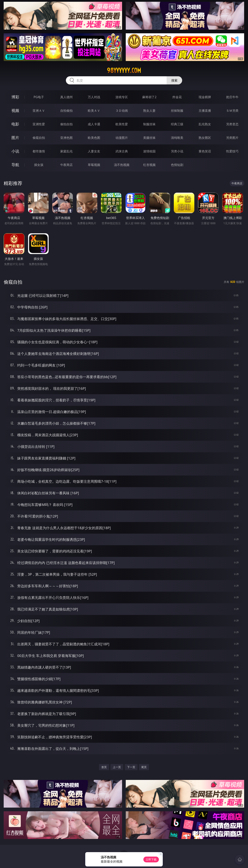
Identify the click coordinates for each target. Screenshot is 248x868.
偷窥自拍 (39, 138)
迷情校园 (149, 151)
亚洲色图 (66, 138)
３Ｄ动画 (122, 111)
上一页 (117, 767)
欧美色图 (94, 138)
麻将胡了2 (149, 97)
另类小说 (177, 151)
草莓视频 (94, 165)
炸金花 (177, 97)
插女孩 (39, 165)
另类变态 (232, 124)
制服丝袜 (149, 124)
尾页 (144, 767)
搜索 (174, 80)
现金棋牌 (205, 97)
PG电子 (39, 97)
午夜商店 (66, 165)
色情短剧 (177, 165)
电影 (15, 124)
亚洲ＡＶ (39, 111)
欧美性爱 (122, 124)
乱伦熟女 (205, 124)
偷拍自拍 (66, 124)
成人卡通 (94, 124)
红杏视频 (149, 165)
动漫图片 (122, 138)
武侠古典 (122, 151)
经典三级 (177, 124)
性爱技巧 (232, 151)
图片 (15, 138)
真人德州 (66, 97)
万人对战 (94, 97)
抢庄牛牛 (232, 97)
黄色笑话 (205, 151)
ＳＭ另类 (232, 111)
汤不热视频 (122, 165)
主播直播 (205, 111)
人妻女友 (94, 151)
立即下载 (151, 859)
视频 (15, 110)
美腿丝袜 (149, 138)
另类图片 (232, 138)
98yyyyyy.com (124, 70)
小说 (15, 151)
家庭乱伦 (66, 151)
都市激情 (39, 151)
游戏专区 (122, 97)
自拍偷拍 (66, 111)
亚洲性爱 (39, 124)
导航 (15, 165)
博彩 (15, 97)
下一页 (131, 767)
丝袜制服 (177, 111)
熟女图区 (205, 138)
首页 (104, 767)
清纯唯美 (177, 138)
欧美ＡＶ (94, 111)
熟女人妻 (149, 111)
